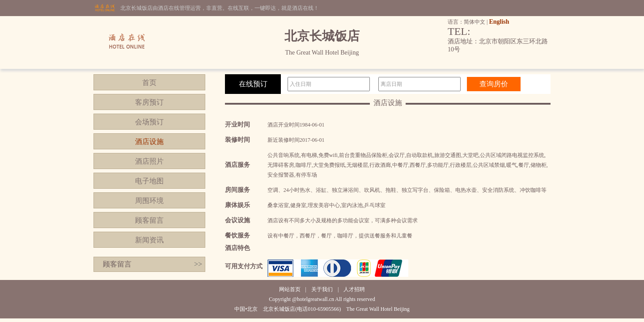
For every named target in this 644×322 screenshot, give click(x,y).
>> (198, 264)
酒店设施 (149, 142)
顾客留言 (149, 220)
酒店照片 (149, 161)
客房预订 (149, 102)
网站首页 (290, 289)
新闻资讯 (149, 240)
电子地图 (149, 181)
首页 (149, 83)
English (499, 22)
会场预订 (149, 122)
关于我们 (322, 289)
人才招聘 (354, 289)
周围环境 (149, 201)
